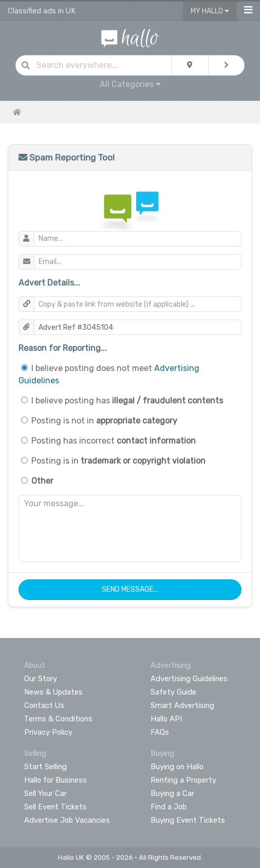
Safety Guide (173, 692)
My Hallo (210, 11)
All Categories (130, 84)
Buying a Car (172, 793)
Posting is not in (104, 421)
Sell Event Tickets (55, 807)
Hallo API (166, 719)
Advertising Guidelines (189, 679)
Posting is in (118, 461)
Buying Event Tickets (188, 820)
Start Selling (45, 767)
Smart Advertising (182, 705)
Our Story (41, 679)
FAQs (160, 732)
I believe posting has (127, 401)
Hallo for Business (55, 780)
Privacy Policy (48, 732)
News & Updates (53, 692)
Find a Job (169, 807)
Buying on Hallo (177, 767)
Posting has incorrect (114, 441)
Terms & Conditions (58, 719)
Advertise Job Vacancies (67, 820)
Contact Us (44, 705)
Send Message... (130, 589)
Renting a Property (183, 780)
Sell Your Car (45, 793)
